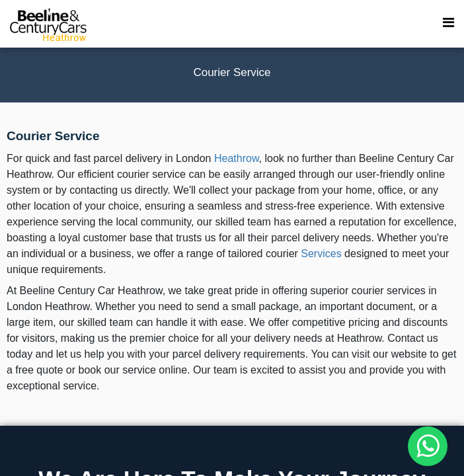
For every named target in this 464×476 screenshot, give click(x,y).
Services (321, 254)
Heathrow (237, 158)
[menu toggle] (448, 23)
